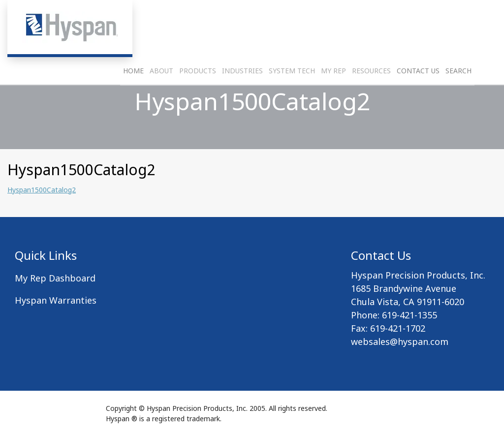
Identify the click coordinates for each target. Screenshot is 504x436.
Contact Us (418, 96)
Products (198, 96)
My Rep (333, 96)
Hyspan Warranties (56, 300)
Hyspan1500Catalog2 (42, 190)
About (161, 96)
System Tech (292, 96)
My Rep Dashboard (55, 278)
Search (458, 96)
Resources (371, 96)
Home (133, 96)
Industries (242, 96)
